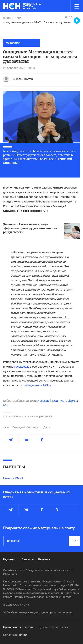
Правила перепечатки (18, 627)
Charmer (23, 635)
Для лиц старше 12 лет (53, 627)
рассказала (21, 367)
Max (6, 405)
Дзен (55, 401)
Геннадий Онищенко (26, 427)
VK (62, 401)
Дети (47, 427)
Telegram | (73, 401)
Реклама (44, 559)
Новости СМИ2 (13, 478)
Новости (43, 401)
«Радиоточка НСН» (38, 385)
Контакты (27, 559)
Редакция (10, 559)
